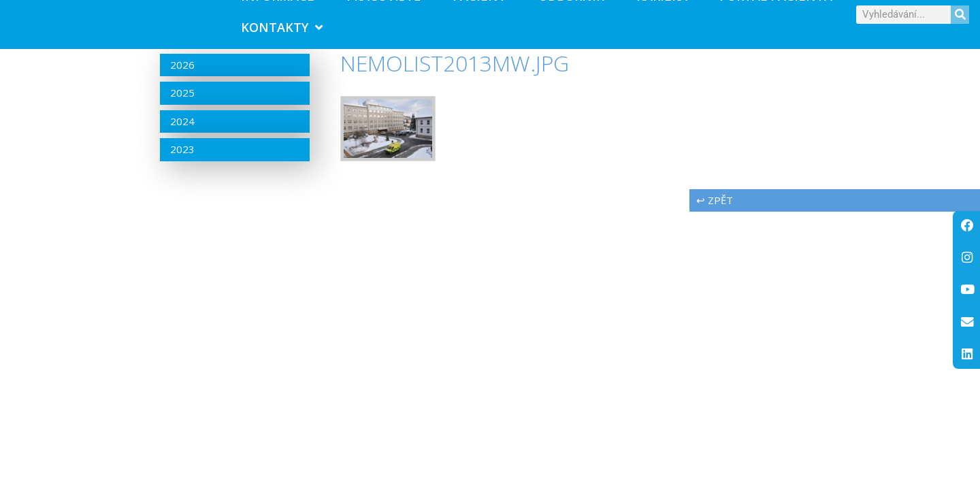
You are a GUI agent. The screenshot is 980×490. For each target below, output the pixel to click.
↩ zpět (715, 217)
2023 (182, 167)
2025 (182, 110)
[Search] (960, 23)
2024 (182, 139)
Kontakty (282, 36)
